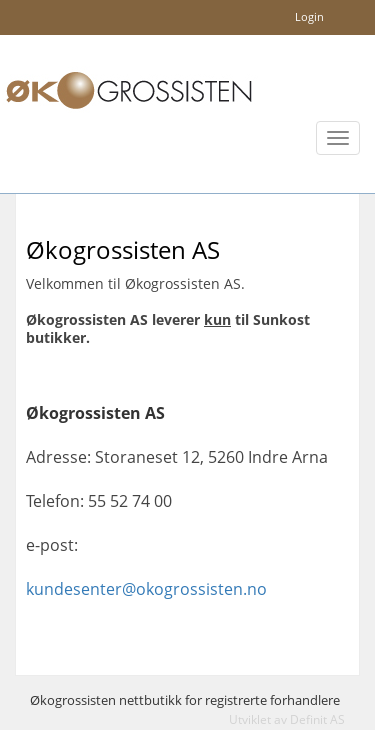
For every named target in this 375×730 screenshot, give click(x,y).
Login (309, 16)
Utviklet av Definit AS (287, 719)
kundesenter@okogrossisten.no (146, 589)
